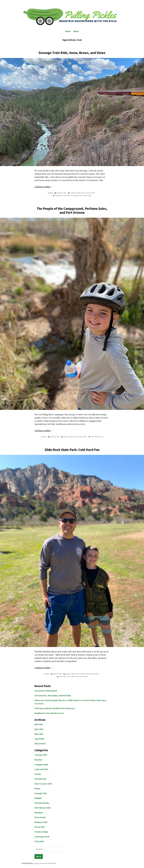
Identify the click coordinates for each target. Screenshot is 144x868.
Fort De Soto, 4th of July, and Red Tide (53, 696)
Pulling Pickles (27, 863)
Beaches (38, 760)
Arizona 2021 (68, 437)
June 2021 (39, 729)
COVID (38, 774)
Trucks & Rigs (41, 832)
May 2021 (39, 734)
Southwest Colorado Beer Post (49, 713)
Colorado (58, 196)
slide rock (75, 677)
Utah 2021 (39, 842)
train (89, 196)
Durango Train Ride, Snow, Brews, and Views (72, 53)
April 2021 (39, 739)
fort (92, 437)
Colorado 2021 (75, 193)
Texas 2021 (40, 827)
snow (85, 196)
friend (97, 437)
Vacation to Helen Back (46, 691)
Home (68, 31)
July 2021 (39, 725)
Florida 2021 (41, 779)
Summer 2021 (41, 822)
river (80, 196)
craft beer (66, 196)
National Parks (42, 803)
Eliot (51, 193)
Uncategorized (42, 837)
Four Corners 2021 (88, 193)
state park (83, 677)
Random (39, 813)
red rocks (62, 677)
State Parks (94, 674)
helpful (38, 798)
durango (74, 196)
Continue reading (47, 187)
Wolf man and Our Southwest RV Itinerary (55, 709)
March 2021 (40, 744)
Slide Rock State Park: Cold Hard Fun (72, 450)
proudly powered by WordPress (45, 863)
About (76, 31)
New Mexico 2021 (43, 808)
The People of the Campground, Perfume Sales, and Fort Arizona (72, 210)
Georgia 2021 (41, 793)
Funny (37, 789)
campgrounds (41, 765)
